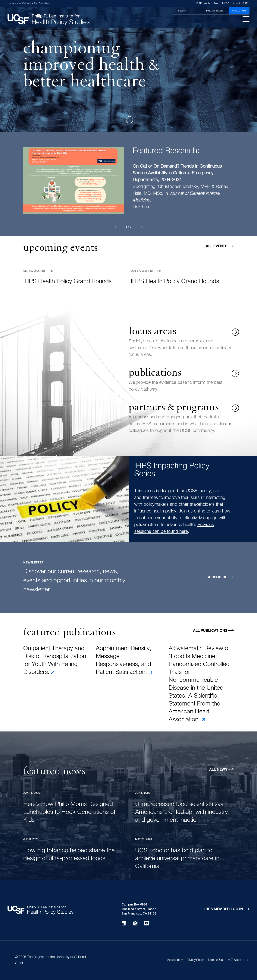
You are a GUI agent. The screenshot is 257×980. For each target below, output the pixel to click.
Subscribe (217, 577)
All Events (217, 246)
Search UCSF (221, 4)
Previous (117, 227)
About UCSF (240, 4)
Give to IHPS (239, 11)
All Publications (210, 631)
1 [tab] (126, 227)
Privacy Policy (195, 960)
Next (140, 227)
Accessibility (175, 960)
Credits (20, 963)
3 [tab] (131, 227)
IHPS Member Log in (224, 909)
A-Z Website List (239, 960)
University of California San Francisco (29, 4)
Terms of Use (216, 960)
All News (218, 770)
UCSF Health (202, 4)
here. (147, 207)
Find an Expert (215, 11)
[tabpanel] (129, 186)
